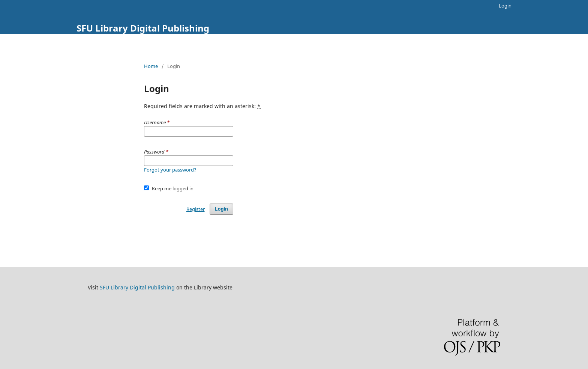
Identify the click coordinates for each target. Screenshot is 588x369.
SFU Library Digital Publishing (143, 28)
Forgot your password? (170, 170)
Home (151, 66)
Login (505, 6)
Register (196, 209)
